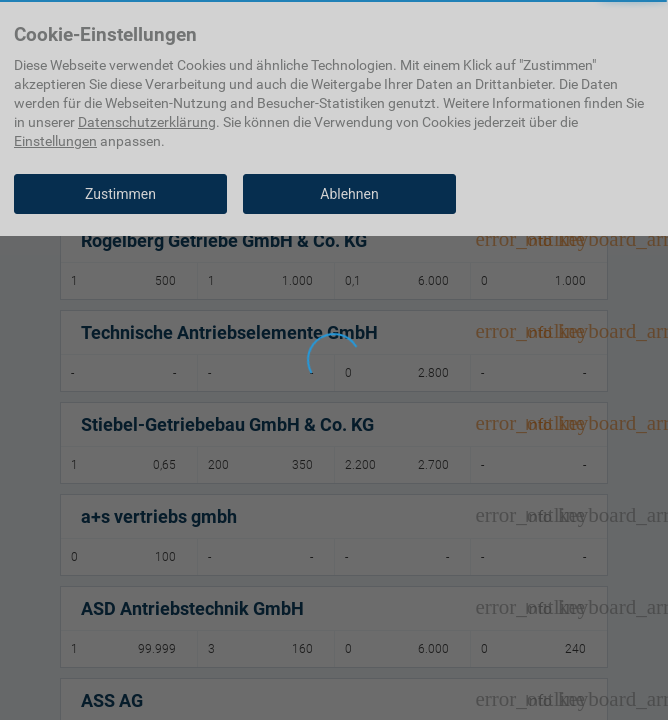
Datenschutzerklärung (147, 122)
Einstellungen (55, 141)
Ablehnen (349, 194)
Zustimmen (120, 194)
